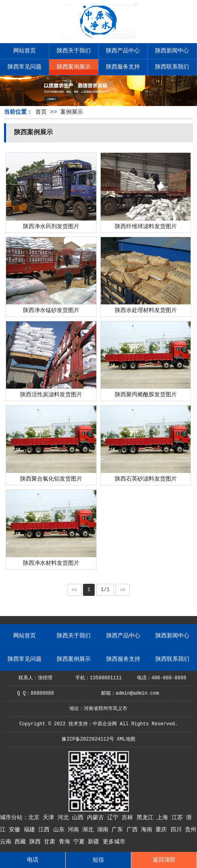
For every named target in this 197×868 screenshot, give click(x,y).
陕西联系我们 (172, 67)
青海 (66, 842)
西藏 (22, 842)
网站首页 (25, 51)
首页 (41, 112)
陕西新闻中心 (172, 51)
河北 (65, 818)
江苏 (179, 818)
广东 (119, 830)
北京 (35, 818)
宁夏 (81, 842)
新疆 (95, 842)
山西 (79, 818)
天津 (50, 818)
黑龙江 (147, 818)
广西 (134, 830)
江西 (46, 830)
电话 (33, 860)
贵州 (191, 830)
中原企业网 (105, 724)
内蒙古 (97, 818)
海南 (148, 830)
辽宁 (114, 818)
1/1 (105, 590)
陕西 (37, 842)
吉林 (129, 818)
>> (123, 590)
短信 (98, 860)
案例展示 (72, 112)
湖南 (104, 830)
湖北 (89, 830)
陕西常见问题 (25, 67)
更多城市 (114, 842)
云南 (7, 842)
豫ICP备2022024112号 (88, 739)
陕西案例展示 (74, 67)
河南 (75, 830)
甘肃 (51, 842)
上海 (164, 818)
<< (75, 590)
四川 (178, 830)
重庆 (163, 830)
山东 (60, 830)
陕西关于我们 (74, 51)
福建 (31, 830)
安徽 (16, 830)
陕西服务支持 (123, 67)
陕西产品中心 (123, 51)
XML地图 (126, 739)
